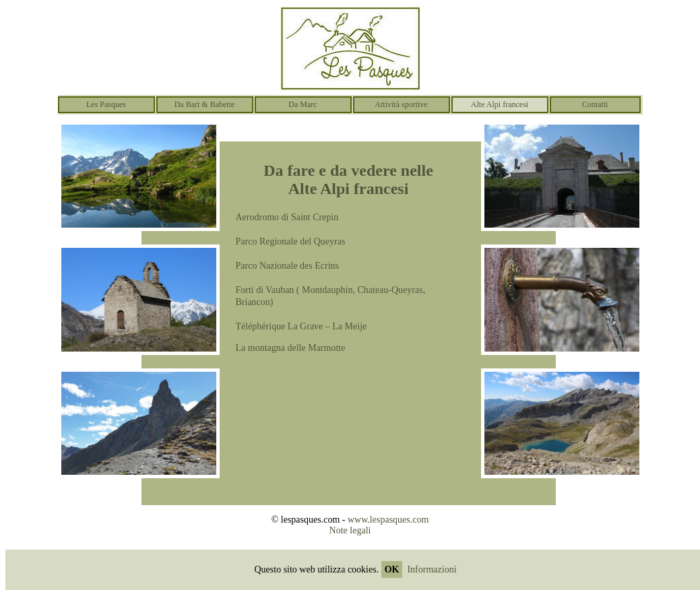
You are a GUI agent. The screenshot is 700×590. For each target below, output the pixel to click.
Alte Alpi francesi (500, 104)
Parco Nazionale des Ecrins (288, 266)
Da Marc (303, 104)
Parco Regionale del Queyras (291, 241)
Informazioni (432, 569)
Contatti (595, 104)
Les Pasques (106, 104)
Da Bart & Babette (205, 104)
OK (392, 569)
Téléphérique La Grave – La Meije (301, 326)
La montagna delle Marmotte (291, 348)
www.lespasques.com (388, 520)
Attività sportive (401, 104)
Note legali (350, 530)
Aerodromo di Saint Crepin (287, 217)
